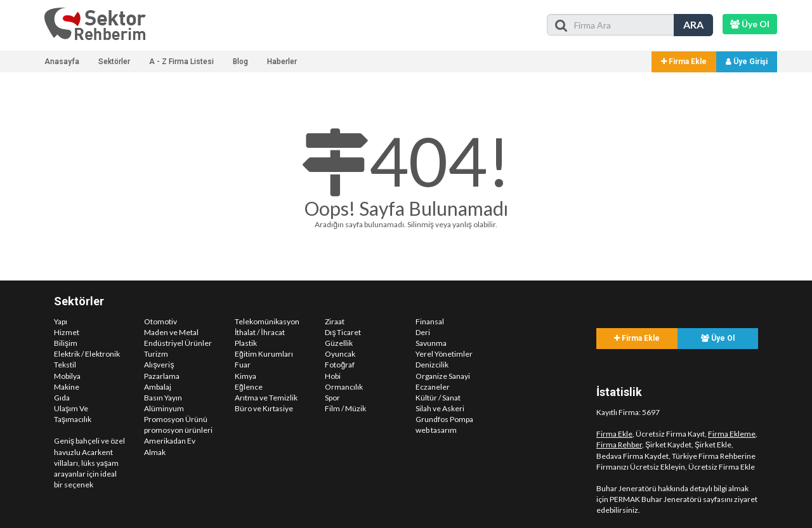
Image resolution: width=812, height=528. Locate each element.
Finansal (430, 321)
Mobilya (67, 376)
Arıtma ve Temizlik (266, 398)
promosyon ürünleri (178, 430)
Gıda (62, 398)
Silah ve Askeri (440, 408)
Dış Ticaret (343, 332)
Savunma (431, 343)
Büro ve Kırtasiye (264, 408)
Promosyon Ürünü (176, 419)
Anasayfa (62, 62)
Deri (423, 332)
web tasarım (436, 430)
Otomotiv (160, 321)
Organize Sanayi (443, 376)
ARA (693, 24)
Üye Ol (718, 338)
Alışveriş (159, 365)
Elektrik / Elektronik (87, 354)
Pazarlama (162, 376)
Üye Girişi (747, 62)
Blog (240, 62)
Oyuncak (340, 354)
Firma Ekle (684, 62)
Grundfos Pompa (444, 419)
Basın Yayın (163, 398)
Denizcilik (432, 365)
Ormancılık (344, 387)
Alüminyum (164, 408)
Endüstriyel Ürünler (178, 343)
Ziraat (335, 321)
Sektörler (114, 62)
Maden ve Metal (171, 332)
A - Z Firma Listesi (181, 62)
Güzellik (339, 343)
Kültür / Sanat (438, 398)
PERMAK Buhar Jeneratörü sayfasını (671, 499)
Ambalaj (158, 387)
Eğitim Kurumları (264, 354)
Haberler (282, 62)
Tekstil (65, 365)
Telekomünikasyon (267, 321)
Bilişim (66, 343)
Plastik (246, 343)
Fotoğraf (340, 365)
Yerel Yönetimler (444, 354)
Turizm (156, 354)
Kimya (246, 376)
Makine (67, 387)
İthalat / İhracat (260, 332)
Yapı (61, 321)
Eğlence (249, 387)
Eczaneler (433, 387)
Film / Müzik (345, 408)
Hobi (333, 376)
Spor (332, 398)
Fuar (243, 365)
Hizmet (67, 332)
